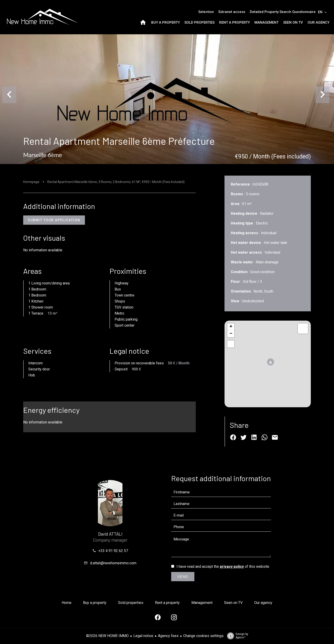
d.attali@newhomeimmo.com (113, 563)
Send (183, 577)
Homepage (31, 182)
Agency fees (168, 636)
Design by (236, 636)
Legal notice (143, 636)
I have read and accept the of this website (223, 567)
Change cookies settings (203, 636)
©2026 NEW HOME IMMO (107, 636)
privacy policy (232, 567)
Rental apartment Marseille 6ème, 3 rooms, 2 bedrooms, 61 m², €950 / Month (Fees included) (116, 182)
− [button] (231, 334)
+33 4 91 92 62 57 (113, 551)
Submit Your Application (54, 220)
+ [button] (231, 327)
